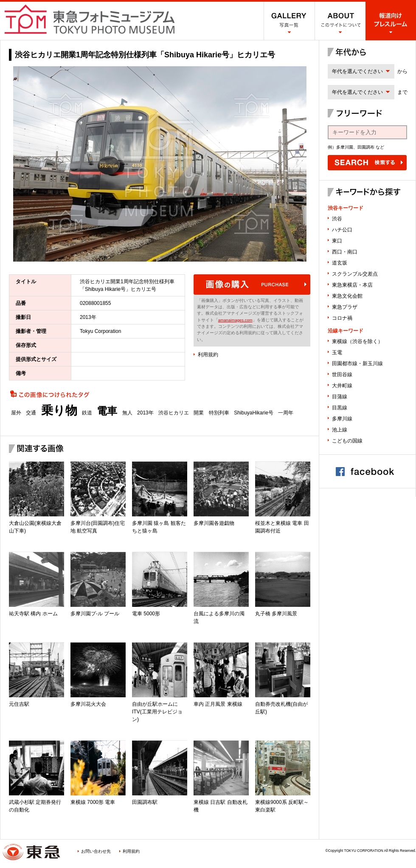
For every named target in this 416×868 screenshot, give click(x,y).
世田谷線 (342, 375)
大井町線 (342, 386)
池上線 (340, 430)
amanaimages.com (235, 320)
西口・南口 (345, 252)
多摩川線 (342, 419)
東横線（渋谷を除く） (357, 341)
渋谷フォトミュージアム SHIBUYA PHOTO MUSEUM (90, 19)
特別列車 (219, 413)
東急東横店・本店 (352, 285)
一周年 (286, 413)
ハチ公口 (342, 230)
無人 (127, 413)
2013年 (145, 413)
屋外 (16, 413)
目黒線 (340, 408)
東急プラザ (345, 307)
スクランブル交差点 (355, 274)
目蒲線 (340, 397)
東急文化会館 (347, 296)
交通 (31, 413)
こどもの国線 (347, 441)
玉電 (337, 352)
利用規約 (208, 355)
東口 (337, 241)
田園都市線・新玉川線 (357, 364)
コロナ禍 (342, 318)
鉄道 (87, 413)
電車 (107, 411)
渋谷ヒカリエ (174, 413)
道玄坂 (340, 263)
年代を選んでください (357, 71)
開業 (199, 413)
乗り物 (59, 411)
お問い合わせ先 (96, 851)
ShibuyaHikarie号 (254, 413)
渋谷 (337, 219)
